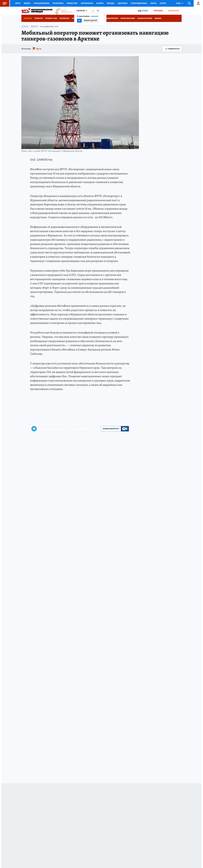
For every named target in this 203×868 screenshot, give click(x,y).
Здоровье (123, 3)
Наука (153, 3)
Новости (39, 18)
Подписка (174, 11)
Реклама (158, 11)
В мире (100, 3)
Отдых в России (145, 18)
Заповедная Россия (109, 18)
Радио (145, 11)
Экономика (87, 3)
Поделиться (172, 49)
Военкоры (64, 18)
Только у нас (51, 18)
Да (79, 21)
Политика (58, 3)
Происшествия (128, 18)
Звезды (111, 3)
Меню (3, 3)
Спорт (163, 3)
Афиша (158, 18)
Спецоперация (41, 3)
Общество (72, 3)
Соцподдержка (139, 3)
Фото (18, 3)
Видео (27, 3)
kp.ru (39, 49)
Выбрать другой (90, 21)
